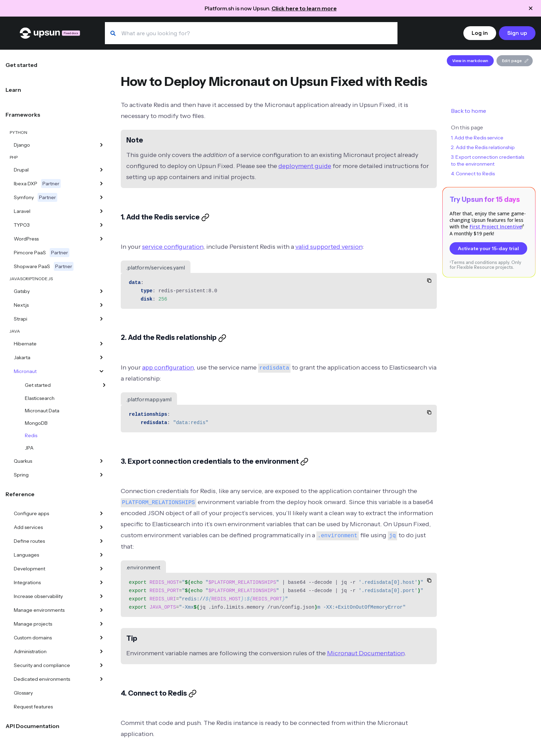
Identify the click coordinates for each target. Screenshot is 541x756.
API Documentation (32, 726)
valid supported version (329, 247)
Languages (26, 555)
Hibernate (25, 344)
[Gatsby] (101, 291)
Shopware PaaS (44, 266)
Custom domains (33, 638)
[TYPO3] (101, 225)
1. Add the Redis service (477, 138)
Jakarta (22, 357)
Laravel (22, 211)
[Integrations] (101, 582)
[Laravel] (101, 211)
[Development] (101, 569)
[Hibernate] (101, 344)
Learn (13, 90)
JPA (29, 448)
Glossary (23, 693)
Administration (30, 651)
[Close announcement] (531, 8)
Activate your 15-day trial (488, 248)
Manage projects (33, 624)
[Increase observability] (101, 596)
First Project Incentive (496, 227)
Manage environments (39, 610)
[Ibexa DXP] (101, 184)
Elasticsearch (40, 398)
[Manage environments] (101, 610)
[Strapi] (101, 319)
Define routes (29, 541)
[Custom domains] (101, 638)
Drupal (21, 170)
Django (22, 145)
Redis (31, 435)
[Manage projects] (101, 624)
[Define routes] (101, 541)
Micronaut (25, 371)
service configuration (173, 247)
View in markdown (470, 61)
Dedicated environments (42, 679)
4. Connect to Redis (473, 174)
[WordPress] (101, 239)
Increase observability (38, 596)
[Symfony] (101, 197)
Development (29, 569)
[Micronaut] (101, 371)
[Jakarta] (101, 357)
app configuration (168, 367)
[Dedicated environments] (101, 679)
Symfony (36, 197)
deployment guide (305, 166)
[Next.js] (101, 305)
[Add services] (101, 527)
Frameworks (23, 115)
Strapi (21, 319)
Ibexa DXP (37, 184)
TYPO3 (22, 225)
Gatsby (22, 291)
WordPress (26, 239)
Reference (20, 494)
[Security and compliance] (101, 665)
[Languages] (101, 555)
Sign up (517, 33)
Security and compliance (42, 665)
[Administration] (101, 651)
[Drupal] (101, 170)
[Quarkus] (101, 461)
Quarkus (23, 461)
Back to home (469, 111)
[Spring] (101, 475)
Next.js (21, 305)
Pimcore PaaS (42, 253)
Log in (480, 33)
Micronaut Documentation (366, 653)
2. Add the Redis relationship (483, 147)
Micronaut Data (42, 411)
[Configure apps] (101, 513)
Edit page (515, 61)
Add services (28, 527)
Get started (21, 65)
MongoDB (36, 423)
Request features (33, 707)
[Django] (101, 145)
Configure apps (31, 513)
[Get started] (104, 385)
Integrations (27, 582)
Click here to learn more (304, 8)
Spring (21, 475)
